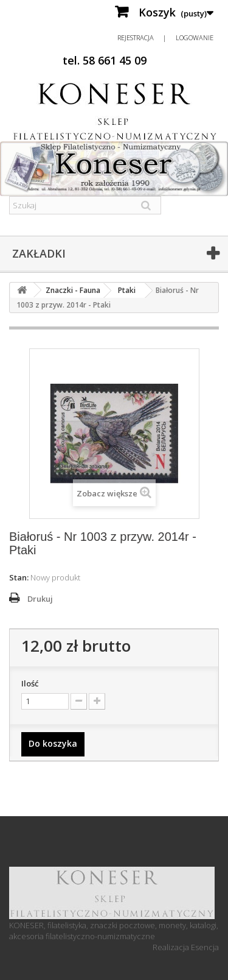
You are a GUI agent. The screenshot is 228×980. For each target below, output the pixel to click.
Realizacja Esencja (186, 947)
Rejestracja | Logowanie (165, 37)
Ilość (30, 683)
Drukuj (40, 599)
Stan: (19, 577)
